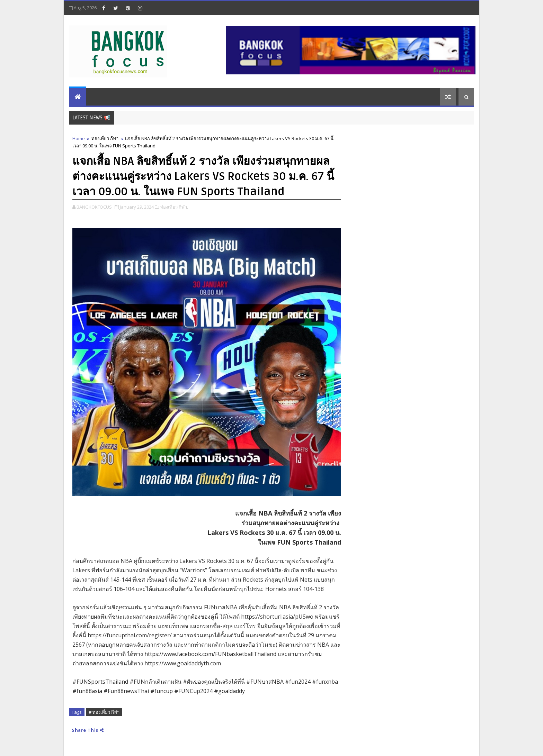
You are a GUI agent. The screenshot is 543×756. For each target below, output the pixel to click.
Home (79, 138)
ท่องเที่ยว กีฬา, (174, 207)
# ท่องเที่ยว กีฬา (104, 712)
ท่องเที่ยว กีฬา (105, 138)
